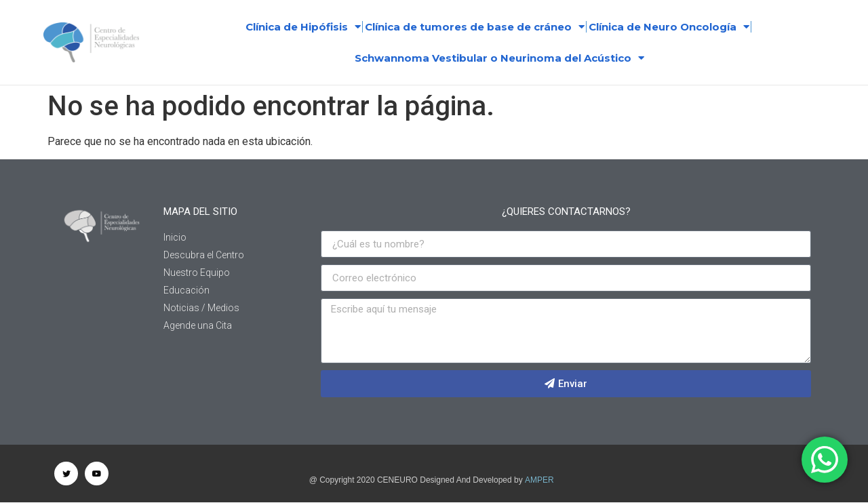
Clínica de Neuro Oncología (669, 27)
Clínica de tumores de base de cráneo (475, 27)
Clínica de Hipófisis (303, 27)
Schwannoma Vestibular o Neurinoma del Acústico (499, 58)
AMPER (539, 480)
